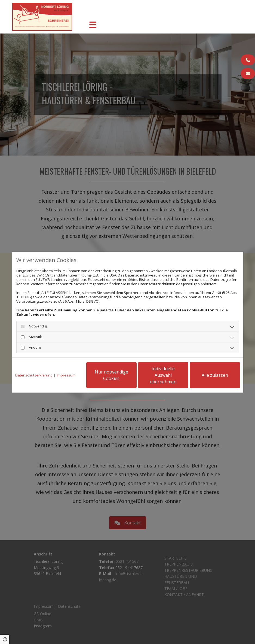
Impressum (66, 375)
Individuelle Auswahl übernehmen (163, 375)
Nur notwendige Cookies (111, 375)
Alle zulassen (215, 375)
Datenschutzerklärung (34, 375)
